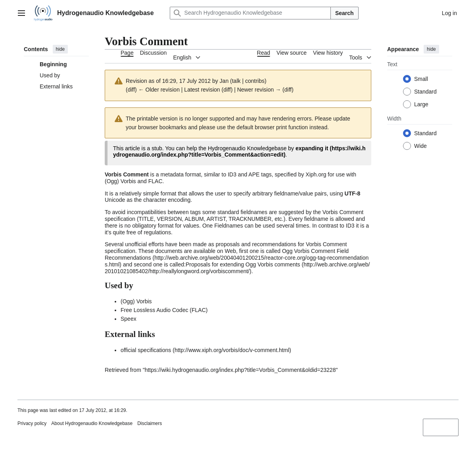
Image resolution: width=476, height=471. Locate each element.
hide (60, 49)
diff (131, 90)
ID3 (232, 174)
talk (236, 81)
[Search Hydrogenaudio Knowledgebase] (250, 13)
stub (157, 148)
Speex (129, 319)
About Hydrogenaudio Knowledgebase (92, 423)
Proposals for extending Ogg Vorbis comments (243, 264)
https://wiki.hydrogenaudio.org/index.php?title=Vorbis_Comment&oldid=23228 (240, 370)
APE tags (260, 174)
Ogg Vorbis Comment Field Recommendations (227, 254)
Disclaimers (150, 423)
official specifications (146, 350)
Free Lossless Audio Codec (154, 310)
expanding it (312, 148)
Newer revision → (259, 90)
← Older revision (159, 90)
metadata (172, 174)
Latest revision (202, 90)
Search (345, 13)
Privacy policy (32, 423)
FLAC (155, 181)
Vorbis (128, 181)
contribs (255, 81)
